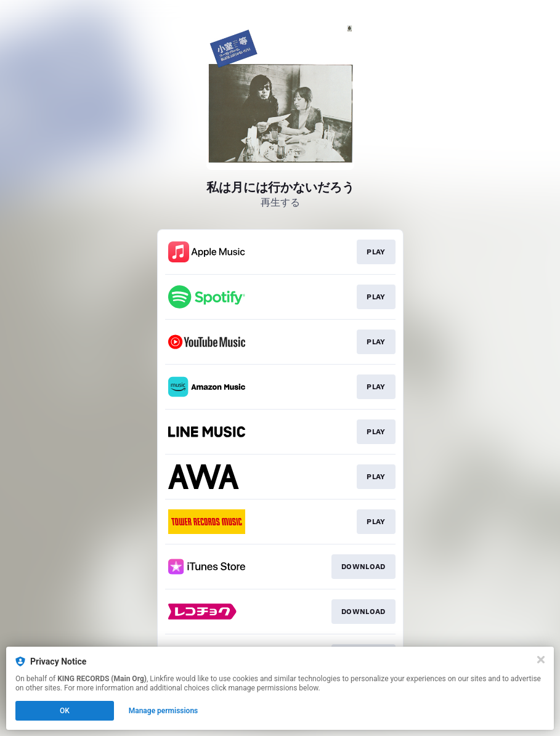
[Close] (541, 660)
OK (65, 711)
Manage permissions (164, 711)
